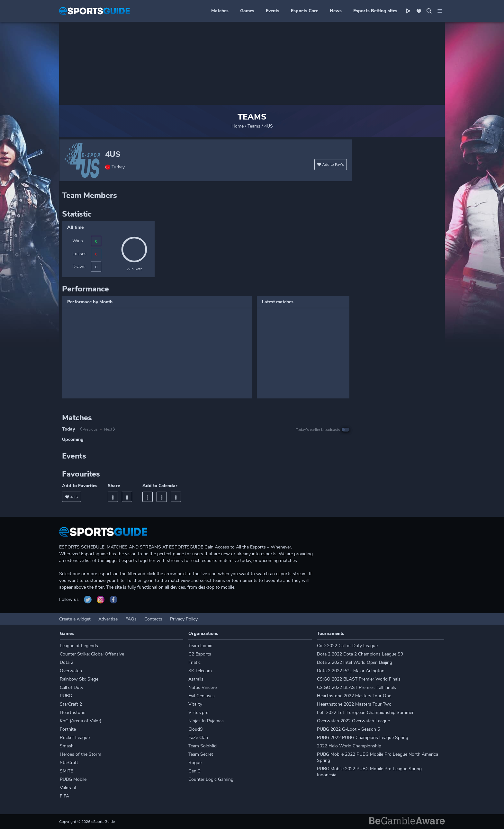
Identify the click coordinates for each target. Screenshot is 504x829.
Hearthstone (72, 713)
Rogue (195, 763)
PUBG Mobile (73, 779)
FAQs (131, 619)
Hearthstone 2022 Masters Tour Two (354, 704)
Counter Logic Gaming (211, 779)
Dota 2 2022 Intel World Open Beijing (355, 662)
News (336, 11)
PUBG (66, 696)
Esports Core (305, 11)
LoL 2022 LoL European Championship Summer (365, 713)
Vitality (195, 704)
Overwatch (71, 671)
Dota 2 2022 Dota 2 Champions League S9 (360, 654)
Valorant (68, 788)
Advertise (108, 619)
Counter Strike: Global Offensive (92, 654)
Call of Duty (72, 687)
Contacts (153, 619)
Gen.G (194, 771)
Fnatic (194, 662)
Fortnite (68, 729)
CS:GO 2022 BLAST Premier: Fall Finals (356, 687)
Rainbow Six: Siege (79, 679)
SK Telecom (200, 671)
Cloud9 (195, 729)
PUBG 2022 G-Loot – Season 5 (348, 729)
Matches (220, 11)
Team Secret (201, 754)
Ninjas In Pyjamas (206, 721)
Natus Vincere (203, 687)
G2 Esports (200, 654)
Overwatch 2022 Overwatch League (353, 721)
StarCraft (69, 763)
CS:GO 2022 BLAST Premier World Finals (359, 679)
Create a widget (75, 619)
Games (247, 11)
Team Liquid (200, 646)
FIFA (64, 796)
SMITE (66, 771)
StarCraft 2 (71, 704)
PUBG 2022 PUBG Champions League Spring (363, 738)
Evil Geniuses (202, 696)
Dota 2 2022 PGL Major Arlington (351, 671)
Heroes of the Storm (81, 754)
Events (273, 11)
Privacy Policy (184, 619)
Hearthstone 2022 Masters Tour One (354, 696)
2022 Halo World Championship (349, 746)
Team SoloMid (203, 746)
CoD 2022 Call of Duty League (347, 646)
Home (238, 126)
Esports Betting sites (375, 11)
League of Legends (79, 646)
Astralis (196, 679)
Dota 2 (67, 662)
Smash (67, 746)
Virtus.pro (198, 713)
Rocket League (75, 738)
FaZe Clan (198, 738)
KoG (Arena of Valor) (81, 721)
